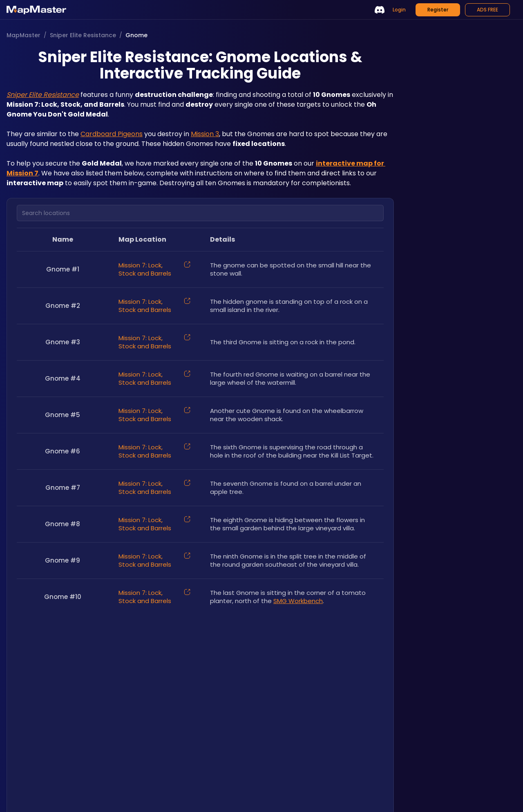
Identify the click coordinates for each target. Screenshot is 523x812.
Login (399, 10)
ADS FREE (487, 10)
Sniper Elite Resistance (83, 35)
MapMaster (23, 35)
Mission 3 (205, 134)
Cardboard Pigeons (112, 134)
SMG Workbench (298, 601)
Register (438, 10)
